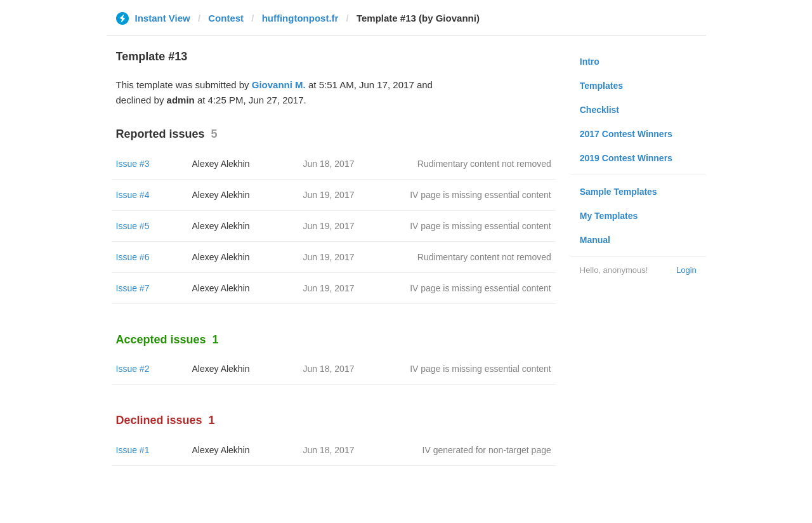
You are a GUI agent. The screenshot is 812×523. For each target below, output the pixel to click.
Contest (226, 18)
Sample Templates (619, 192)
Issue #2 (133, 369)
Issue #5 (133, 226)
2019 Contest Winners (626, 158)
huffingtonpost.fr (300, 18)
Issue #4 (133, 195)
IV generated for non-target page (487, 450)
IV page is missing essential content (481, 195)
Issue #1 (133, 450)
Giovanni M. (279, 85)
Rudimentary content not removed (484, 164)
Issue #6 (133, 257)
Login (686, 270)
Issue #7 (133, 288)
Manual (595, 240)
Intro (590, 62)
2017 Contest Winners (626, 134)
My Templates (609, 216)
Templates (601, 86)
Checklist (599, 110)
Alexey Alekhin (221, 164)
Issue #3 (133, 164)
